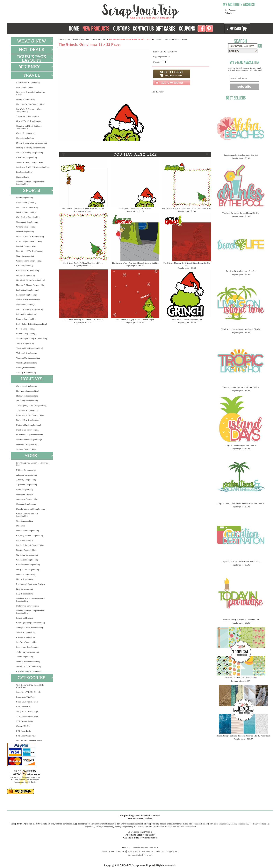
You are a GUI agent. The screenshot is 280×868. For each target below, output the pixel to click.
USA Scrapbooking (25, 87)
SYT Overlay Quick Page (27, 716)
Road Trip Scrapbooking (27, 157)
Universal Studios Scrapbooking (30, 104)
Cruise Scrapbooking (25, 138)
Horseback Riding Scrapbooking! (31, 280)
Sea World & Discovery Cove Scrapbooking (29, 110)
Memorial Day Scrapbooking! (29, 439)
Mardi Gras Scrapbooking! (28, 430)
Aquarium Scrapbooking (27, 485)
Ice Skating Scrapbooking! (28, 290)
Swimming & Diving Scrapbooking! (32, 338)
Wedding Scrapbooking (124, 827)
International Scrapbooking (28, 82)
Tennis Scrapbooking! (26, 343)
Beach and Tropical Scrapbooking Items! (31, 93)
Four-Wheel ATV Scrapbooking (30, 251)
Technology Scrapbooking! (28, 652)
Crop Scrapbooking (25, 521)
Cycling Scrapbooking (26, 227)
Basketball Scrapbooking (27, 207)
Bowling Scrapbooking (26, 212)
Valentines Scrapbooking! (27, 410)
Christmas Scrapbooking (27, 386)
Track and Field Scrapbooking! (30, 348)
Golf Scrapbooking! (25, 266)
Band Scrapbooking (25, 198)
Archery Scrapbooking (26, 372)
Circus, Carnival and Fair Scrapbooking (27, 515)
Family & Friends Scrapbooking (30, 545)
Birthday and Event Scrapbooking (31, 509)
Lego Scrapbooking (25, 594)
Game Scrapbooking (25, 256)
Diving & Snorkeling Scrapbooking (32, 143)
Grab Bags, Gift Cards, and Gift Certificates (30, 686)
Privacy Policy (134, 851)
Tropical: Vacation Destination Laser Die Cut (241, 561)
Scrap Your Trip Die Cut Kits (29, 692)
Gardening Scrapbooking (27, 555)
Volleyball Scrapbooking (27, 353)
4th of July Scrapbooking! (28, 401)
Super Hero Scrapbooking (27, 647)
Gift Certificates (135, 855)
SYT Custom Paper (25, 721)
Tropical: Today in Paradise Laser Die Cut (241, 620)
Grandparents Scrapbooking (28, 565)
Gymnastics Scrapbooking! (28, 270)
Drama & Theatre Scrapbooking (30, 236)
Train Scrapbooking (25, 657)
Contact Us (159, 851)
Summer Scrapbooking (26, 449)
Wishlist (229, 13)
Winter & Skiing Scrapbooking (30, 162)
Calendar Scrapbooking (26, 504)
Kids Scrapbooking (25, 589)
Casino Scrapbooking (25, 133)
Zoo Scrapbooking (24, 172)
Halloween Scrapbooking (27, 396)
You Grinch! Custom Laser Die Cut (187, 320)
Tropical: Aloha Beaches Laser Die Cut (241, 155)
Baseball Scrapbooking (26, 202)
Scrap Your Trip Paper (26, 697)
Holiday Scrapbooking (104, 827)
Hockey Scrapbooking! (26, 275)
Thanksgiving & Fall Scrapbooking (32, 405)
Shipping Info (172, 851)
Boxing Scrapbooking (26, 368)
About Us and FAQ (117, 851)
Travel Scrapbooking (221, 824)
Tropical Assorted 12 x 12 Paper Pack (241, 678)
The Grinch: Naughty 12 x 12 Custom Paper (135, 320)
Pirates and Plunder (25, 618)
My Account (231, 10)
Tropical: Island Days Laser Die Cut (241, 445)
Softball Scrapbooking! (26, 334)
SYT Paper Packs (24, 731)
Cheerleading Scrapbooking (28, 217)
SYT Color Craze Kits (26, 736)
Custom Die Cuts (24, 726)
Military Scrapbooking (26, 470)
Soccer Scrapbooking (25, 329)
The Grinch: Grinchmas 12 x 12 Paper (135, 208)
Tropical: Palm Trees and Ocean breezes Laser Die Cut (241, 503)
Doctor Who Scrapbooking (28, 531)
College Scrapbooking (26, 637)
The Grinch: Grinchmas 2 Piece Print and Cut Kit (83, 208)
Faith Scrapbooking (25, 540)
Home (61, 39)
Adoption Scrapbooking (27, 475)
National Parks (23, 177)
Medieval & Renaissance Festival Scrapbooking (31, 600)
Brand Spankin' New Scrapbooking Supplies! (86, 39)
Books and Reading (25, 494)
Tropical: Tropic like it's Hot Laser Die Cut (241, 387)
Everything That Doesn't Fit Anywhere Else (33, 464)
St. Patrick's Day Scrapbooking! (30, 435)
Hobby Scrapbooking (25, 579)
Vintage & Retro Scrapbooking (30, 627)
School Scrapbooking (25, 632)
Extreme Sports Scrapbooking (29, 241)
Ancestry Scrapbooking (26, 480)
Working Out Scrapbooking (28, 358)
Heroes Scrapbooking (26, 574)
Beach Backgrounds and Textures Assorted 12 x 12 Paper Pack (243, 736)
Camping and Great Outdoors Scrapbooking (29, 127)
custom (205, 824)
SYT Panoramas (23, 707)
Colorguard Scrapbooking (27, 222)
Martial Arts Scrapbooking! (28, 300)
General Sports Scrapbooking (29, 261)
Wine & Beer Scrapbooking (28, 661)
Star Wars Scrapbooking (27, 642)
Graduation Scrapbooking (27, 560)
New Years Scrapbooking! (28, 391)
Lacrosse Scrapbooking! (27, 295)
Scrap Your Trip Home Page (114, 11)
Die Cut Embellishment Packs (29, 741)
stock (196, 824)
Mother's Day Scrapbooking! (29, 425)
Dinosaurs (21, 526)
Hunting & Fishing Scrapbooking (31, 148)
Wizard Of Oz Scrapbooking (29, 666)
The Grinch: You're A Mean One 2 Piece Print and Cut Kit (187, 208)
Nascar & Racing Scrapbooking (30, 153)
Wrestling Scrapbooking (27, 363)
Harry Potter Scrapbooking (28, 569)
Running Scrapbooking (26, 319)
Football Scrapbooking (26, 246)
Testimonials (147, 851)
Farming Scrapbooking (26, 550)
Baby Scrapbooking (25, 489)
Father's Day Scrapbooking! (28, 420)
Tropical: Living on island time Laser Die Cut (241, 329)
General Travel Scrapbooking (29, 121)
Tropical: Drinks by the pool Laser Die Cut (241, 213)
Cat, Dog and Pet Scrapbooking (30, 535)
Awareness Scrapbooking (27, 499)
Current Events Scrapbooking (29, 671)
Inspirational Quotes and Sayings (31, 584)
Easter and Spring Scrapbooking (30, 415)
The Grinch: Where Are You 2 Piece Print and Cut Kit (135, 263)
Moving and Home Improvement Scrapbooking (30, 183)
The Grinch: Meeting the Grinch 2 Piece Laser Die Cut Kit (187, 264)
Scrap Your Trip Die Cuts (27, 702)
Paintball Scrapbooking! (27, 314)
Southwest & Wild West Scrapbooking (33, 167)
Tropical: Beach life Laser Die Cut (241, 271)
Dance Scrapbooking (25, 232)
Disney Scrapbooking (26, 99)
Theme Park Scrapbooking (28, 116)
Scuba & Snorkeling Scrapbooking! (32, 324)
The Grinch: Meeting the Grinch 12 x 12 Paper (83, 320)
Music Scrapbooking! (26, 304)
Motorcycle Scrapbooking (28, 606)
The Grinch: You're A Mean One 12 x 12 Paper (83, 263)
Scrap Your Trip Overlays (27, 711)
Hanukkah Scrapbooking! (27, 444)
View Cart (148, 855)
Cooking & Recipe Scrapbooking (31, 623)
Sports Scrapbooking (258, 824)
